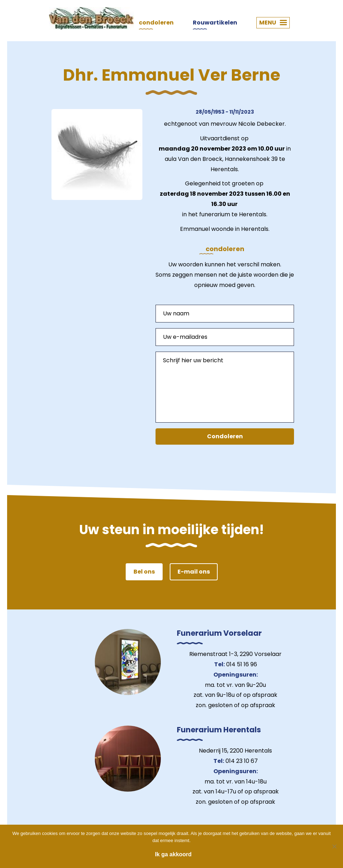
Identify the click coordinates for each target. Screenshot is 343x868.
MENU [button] (273, 23)
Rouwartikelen (215, 23)
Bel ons (144, 572)
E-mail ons (194, 572)
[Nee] (334, 846)
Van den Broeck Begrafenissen (92, 18)
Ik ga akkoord (173, 854)
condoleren (156, 23)
